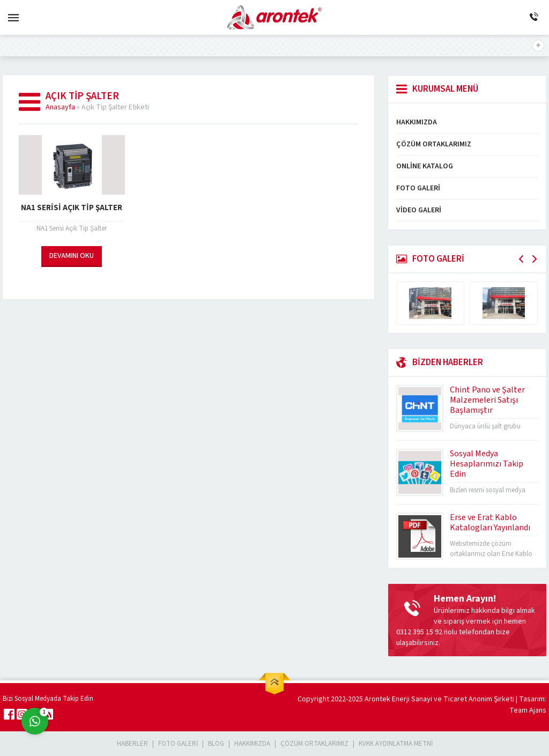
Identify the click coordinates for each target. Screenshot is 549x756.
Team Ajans (528, 710)
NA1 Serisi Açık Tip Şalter (72, 208)
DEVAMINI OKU (72, 256)
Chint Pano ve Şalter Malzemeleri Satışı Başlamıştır (487, 400)
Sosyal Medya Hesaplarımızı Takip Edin (487, 464)
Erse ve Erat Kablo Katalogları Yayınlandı (490, 522)
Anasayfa (60, 107)
